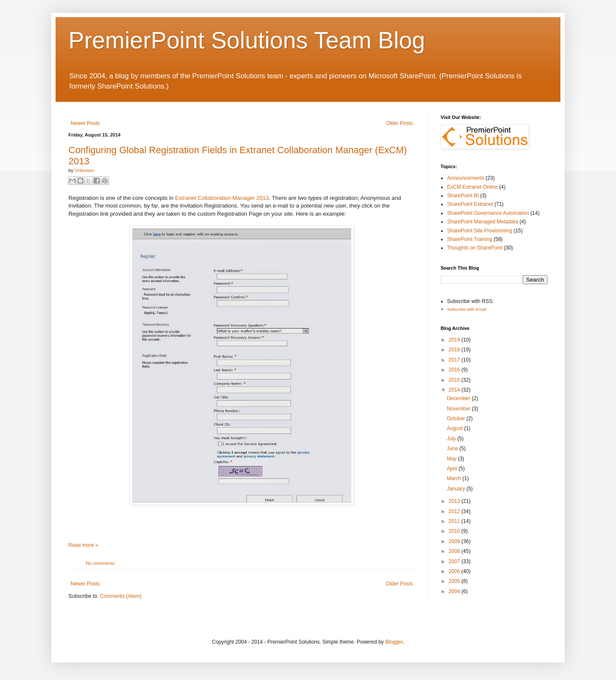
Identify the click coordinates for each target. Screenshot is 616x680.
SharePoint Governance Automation (488, 213)
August (455, 428)
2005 (455, 581)
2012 (455, 511)
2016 (455, 370)
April (452, 469)
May (452, 459)
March (455, 478)
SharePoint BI (463, 196)
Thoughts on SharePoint (475, 248)
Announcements (466, 178)
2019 (455, 340)
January (456, 489)
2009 (455, 541)
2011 (455, 521)
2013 (455, 501)
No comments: (101, 563)
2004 (455, 591)
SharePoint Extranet (470, 204)
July (452, 439)
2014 (455, 390)
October (456, 419)
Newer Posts (85, 123)
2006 (455, 571)
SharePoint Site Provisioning (480, 231)
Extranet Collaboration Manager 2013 (222, 198)
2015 (455, 380)
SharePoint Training (469, 239)
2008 (455, 551)
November (459, 409)
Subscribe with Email (467, 309)
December (459, 398)
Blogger (394, 642)
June (453, 448)
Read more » (83, 545)
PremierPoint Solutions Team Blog (247, 40)
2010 (455, 531)
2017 (455, 360)
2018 (455, 350)
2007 (455, 561)
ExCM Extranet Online (472, 187)
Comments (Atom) (120, 596)
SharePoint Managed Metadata (483, 222)
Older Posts (399, 123)
